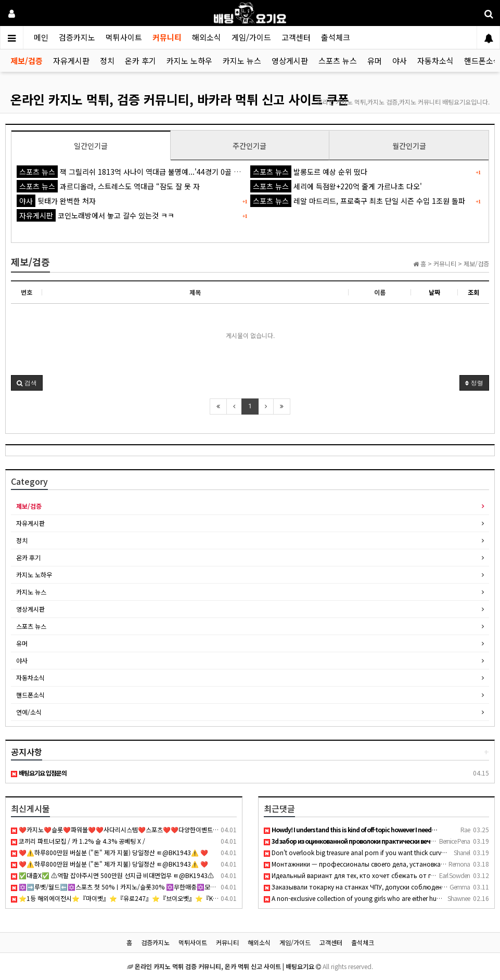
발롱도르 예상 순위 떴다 (309, 172)
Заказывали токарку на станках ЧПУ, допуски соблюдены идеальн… (371, 887)
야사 (400, 61)
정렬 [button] (474, 383)
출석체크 (336, 37)
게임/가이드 (251, 37)
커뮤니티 (167, 37)
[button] (27, 383)
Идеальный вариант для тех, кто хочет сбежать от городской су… (369, 875)
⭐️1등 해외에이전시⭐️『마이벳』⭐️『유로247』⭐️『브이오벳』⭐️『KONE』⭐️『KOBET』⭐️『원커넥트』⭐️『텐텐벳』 (182, 898)
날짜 (434, 292)
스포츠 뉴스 (338, 61)
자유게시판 (71, 61)
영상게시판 (290, 61)
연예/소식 (29, 712)
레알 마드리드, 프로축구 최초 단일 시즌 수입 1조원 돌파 (358, 201)
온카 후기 (140, 61)
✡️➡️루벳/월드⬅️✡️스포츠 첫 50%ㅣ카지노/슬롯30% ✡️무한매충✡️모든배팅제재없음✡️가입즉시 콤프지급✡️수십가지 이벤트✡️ (187, 887)
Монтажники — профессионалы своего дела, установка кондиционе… (374, 864)
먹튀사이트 (124, 37)
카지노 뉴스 (242, 61)
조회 (473, 292)
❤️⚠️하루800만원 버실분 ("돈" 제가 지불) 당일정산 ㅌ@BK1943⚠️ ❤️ (110, 852)
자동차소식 (435, 61)
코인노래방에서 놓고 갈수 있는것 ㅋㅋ (95, 215)
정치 (107, 61)
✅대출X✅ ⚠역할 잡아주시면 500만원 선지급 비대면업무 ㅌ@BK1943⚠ (112, 875)
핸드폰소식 (30, 695)
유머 (375, 61)
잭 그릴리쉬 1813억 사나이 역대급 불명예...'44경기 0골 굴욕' (133, 172)
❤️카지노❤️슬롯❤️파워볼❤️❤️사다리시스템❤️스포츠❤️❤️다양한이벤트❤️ (116, 829)
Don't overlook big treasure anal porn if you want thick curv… (355, 852)
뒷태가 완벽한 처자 (56, 201)
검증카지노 (77, 37)
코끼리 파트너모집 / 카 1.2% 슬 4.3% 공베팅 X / (78, 841)
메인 (41, 37)
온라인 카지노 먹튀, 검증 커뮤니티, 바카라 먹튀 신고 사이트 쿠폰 (180, 99)
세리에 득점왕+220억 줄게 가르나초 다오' (336, 186)
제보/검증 (27, 61)
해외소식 (207, 37)
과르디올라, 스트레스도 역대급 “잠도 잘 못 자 (108, 186)
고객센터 (296, 37)
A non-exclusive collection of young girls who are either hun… (355, 898)
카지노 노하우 (189, 61)
